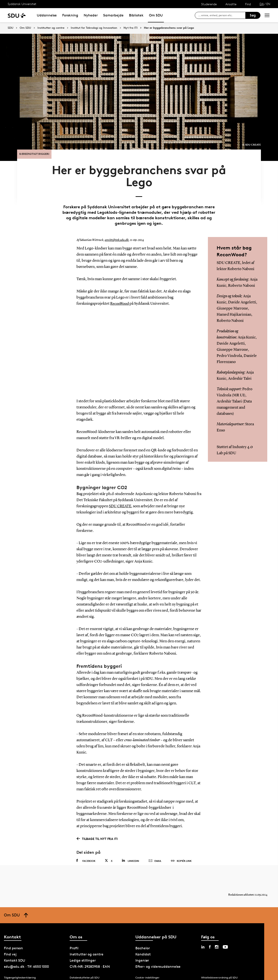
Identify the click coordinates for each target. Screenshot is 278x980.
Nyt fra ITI (131, 28)
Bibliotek (136, 15)
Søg (253, 15)
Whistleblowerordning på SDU (219, 972)
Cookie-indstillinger (147, 972)
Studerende (209, 4)
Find (248, 4)
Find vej (10, 949)
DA (262, 4)
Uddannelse (47, 15)
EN (268, 4)
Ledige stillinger (83, 955)
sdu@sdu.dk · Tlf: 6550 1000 (26, 961)
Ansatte (231, 4)
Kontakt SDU (15, 955)
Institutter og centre (51, 28)
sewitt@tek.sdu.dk (116, 231)
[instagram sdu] (217, 942)
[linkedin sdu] (203, 942)
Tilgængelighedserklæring (20, 972)
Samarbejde (113, 15)
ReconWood (120, 294)
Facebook (86, 851)
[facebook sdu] (210, 942)
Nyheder (91, 15)
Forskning (70, 15)
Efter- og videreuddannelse (158, 961)
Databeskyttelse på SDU (85, 972)
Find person (13, 943)
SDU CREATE (121, 497)
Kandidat (143, 949)
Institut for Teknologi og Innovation (94, 28)
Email (155, 851)
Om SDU (156, 15)
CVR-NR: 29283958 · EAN (90, 961)
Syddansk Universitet (22, 4)
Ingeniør (142, 955)
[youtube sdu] (225, 942)
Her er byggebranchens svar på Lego (169, 28)
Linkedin (130, 851)
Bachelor (143, 943)
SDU (11, 28)
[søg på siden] (222, 15)
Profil (74, 943)
